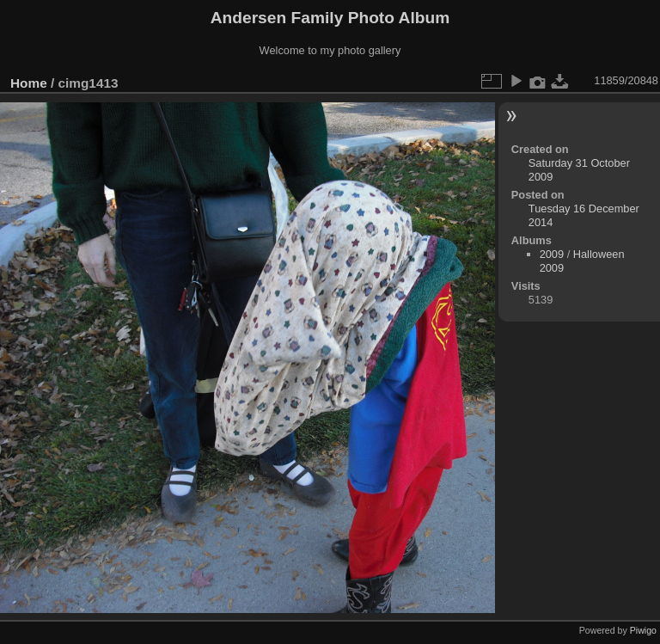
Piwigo (643, 630)
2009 (552, 254)
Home (29, 83)
